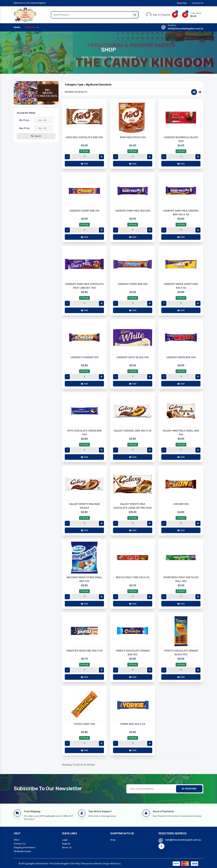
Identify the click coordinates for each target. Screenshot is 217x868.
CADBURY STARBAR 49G (84, 357)
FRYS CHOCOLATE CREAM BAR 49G (84, 433)
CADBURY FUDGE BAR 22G (133, 284)
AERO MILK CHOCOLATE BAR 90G (84, 137)
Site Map (76, 864)
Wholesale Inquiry (22, 851)
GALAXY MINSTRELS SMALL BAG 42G (181, 433)
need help (182, 3)
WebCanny (115, 864)
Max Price (24, 128)
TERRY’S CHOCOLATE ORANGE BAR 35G (133, 653)
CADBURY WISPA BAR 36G (181, 357)
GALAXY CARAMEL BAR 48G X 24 (133, 431)
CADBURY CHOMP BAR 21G (84, 211)
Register (66, 844)
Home (85, 57)
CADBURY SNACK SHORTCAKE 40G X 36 (181, 286)
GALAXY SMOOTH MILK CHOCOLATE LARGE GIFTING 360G (133, 506)
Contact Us (20, 844)
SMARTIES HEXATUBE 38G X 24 (84, 651)
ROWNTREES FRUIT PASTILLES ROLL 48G (181, 579)
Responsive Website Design (96, 864)
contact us (198, 3)
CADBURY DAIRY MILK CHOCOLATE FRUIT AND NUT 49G (84, 286)
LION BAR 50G (181, 504)
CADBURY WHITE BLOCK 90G (133, 357)
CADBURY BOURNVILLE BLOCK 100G (181, 139)
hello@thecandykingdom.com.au (186, 29)
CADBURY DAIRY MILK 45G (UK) (133, 211)
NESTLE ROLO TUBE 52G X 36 (133, 577)
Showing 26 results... (77, 92)
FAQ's (17, 840)
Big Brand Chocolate (123, 57)
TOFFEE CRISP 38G (84, 724)
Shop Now (30, 27)
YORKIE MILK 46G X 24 (133, 724)
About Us (67, 848)
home (17, 27)
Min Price (24, 120)
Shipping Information (24, 848)
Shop (113, 840)
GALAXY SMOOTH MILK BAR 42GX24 (84, 506)
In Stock (84, 151)
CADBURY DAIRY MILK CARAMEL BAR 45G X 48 (181, 213)
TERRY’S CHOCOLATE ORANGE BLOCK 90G (181, 653)
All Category (100, 57)
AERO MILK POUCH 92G (133, 137)
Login (65, 840)
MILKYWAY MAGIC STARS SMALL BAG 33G (84, 579)
